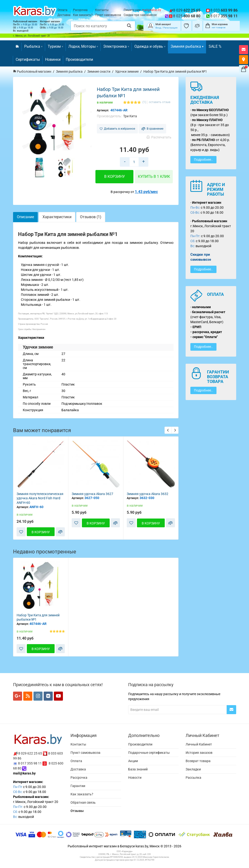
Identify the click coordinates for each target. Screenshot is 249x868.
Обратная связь (83, 802)
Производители (79, 59)
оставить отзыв (160, 102)
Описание (25, 217)
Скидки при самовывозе (140, 15)
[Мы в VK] (48, 696)
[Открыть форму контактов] (244, 50)
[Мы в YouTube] (58, 696)
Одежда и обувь (150, 46)
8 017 (224, 16)
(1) (144, 102)
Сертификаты (28, 59)
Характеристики (57, 217)
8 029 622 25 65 (30, 753)
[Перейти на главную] (17, 47)
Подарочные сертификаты (149, 753)
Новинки (53, 59)
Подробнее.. (203, 160)
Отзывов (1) (91, 217)
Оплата (62, 10)
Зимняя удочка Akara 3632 (148, 494)
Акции (133, 761)
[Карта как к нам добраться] (244, 60)
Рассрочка (80, 10)
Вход (158, 28)
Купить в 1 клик (154, 177)
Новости (135, 778)
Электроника (116, 46)
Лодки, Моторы (83, 46)
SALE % (215, 46)
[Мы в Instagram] (38, 696)
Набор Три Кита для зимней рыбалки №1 (38, 617)
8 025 (187, 16)
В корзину (115, 177)
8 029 (187, 10)
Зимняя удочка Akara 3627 (92, 494)
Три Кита (130, 116)
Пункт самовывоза (108, 15)
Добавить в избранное (117, 129)
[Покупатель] (150, 25)
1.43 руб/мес (146, 192)
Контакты (102, 10)
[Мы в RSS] (28, 696)
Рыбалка (33, 46)
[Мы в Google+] (18, 696)
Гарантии (78, 786)
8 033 (224, 10)
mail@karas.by (152, 10)
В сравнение (152, 129)
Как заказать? (83, 15)
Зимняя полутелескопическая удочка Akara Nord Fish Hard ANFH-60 (40, 498)
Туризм (55, 46)
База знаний (138, 769)
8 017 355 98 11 (30, 763)
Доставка (64, 15)
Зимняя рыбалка (187, 46)
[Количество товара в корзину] (134, 162)
